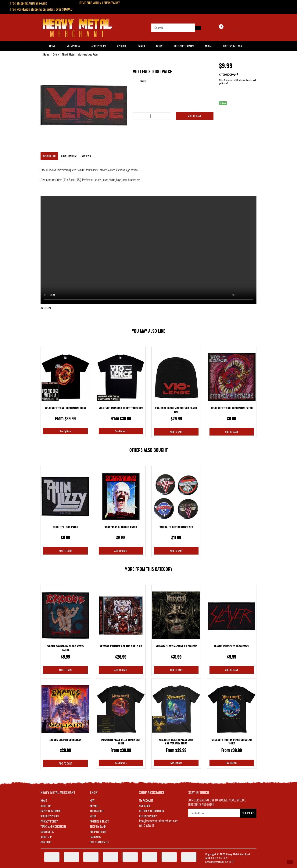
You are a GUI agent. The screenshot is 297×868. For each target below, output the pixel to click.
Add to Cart (195, 116)
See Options (65, 431)
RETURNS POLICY (148, 816)
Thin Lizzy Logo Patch (65, 527)
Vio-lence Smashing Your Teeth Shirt (121, 408)
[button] (290, 862)
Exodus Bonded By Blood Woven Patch (65, 648)
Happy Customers (51, 811)
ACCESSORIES (97, 811)
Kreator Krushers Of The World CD (121, 646)
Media (208, 46)
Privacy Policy (49, 821)
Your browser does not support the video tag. (148, 250)
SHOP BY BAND (98, 826)
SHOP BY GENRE (98, 832)
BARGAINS (95, 837)
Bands (141, 46)
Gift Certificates (184, 46)
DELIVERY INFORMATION (152, 811)
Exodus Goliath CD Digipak (65, 740)
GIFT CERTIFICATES (99, 842)
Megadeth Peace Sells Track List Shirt (121, 741)
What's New (73, 46)
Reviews (86, 156)
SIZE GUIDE (145, 806)
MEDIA (93, 816)
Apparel (122, 46)
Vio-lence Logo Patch (88, 54)
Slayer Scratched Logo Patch (232, 646)
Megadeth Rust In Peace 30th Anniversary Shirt (176, 741)
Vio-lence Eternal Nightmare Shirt (65, 408)
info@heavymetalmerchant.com (159, 821)
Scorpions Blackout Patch (121, 527)
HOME (52, 46)
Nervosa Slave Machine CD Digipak (176, 646)
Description (49, 156)
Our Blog (46, 842)
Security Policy (50, 816)
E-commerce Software (215, 862)
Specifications (69, 156)
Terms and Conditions (53, 826)
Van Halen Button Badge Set (176, 527)
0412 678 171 (147, 826)
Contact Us (47, 832)
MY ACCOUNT (146, 800)
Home (46, 54)
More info (233, 74)
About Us (46, 806)
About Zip (46, 837)
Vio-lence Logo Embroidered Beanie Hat (176, 410)
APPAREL (94, 806)
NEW (92, 800)
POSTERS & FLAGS (99, 821)
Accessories (98, 46)
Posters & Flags (232, 46)
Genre (159, 46)
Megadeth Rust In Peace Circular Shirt (232, 741)
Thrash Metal (68, 54)
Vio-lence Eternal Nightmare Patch (232, 408)
